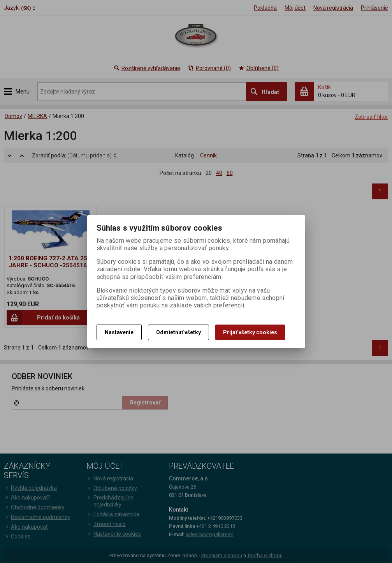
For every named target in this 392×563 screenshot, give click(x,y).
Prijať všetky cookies (250, 332)
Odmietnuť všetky (178, 332)
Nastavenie (119, 332)
